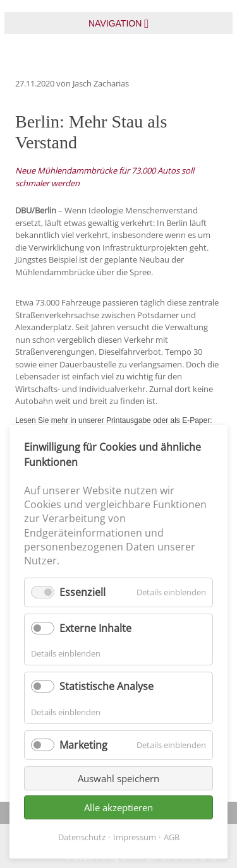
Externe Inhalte (95, 628)
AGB (172, 837)
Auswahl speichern (118, 778)
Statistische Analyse (106, 686)
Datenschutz (82, 837)
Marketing (83, 745)
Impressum (135, 837)
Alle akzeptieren (118, 807)
